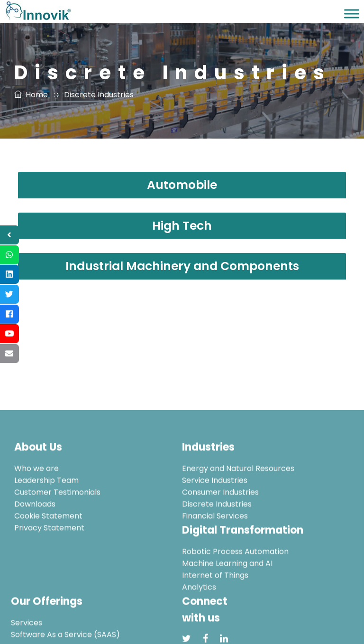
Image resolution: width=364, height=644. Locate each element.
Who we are (36, 497)
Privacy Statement (49, 556)
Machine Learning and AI (227, 592)
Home (31, 95)
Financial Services (215, 545)
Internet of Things (215, 604)
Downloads (35, 533)
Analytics (199, 616)
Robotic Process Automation (235, 580)
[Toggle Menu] (352, 14)
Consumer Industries (220, 521)
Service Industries (215, 509)
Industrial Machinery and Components (182, 266)
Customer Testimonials (57, 521)
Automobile (182, 185)
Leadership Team (46, 509)
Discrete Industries (217, 533)
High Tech (182, 226)
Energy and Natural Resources (238, 497)
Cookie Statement (48, 545)
